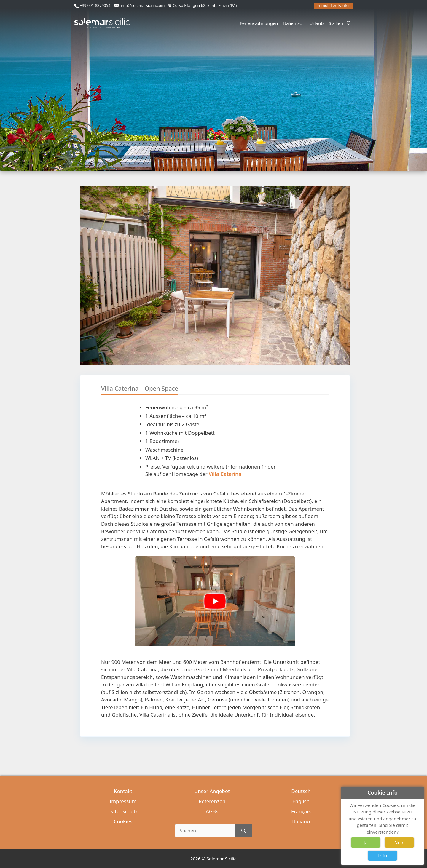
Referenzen (212, 801)
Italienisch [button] (295, 23)
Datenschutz (123, 811)
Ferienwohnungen (259, 23)
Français (301, 811)
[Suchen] (244, 831)
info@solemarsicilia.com (143, 5)
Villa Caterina (225, 474)
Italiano (301, 821)
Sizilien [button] (337, 23)
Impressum (123, 801)
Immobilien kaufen (334, 5)
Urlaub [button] (318, 23)
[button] (345, 289)
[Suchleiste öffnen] (349, 23)
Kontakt (123, 791)
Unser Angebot (212, 791)
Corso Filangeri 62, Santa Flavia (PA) (205, 5)
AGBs (212, 811)
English (301, 801)
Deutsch (301, 791)
